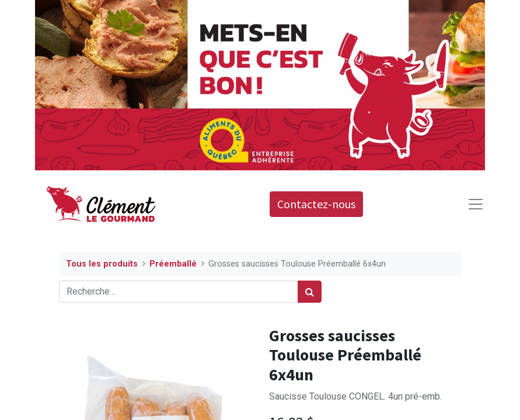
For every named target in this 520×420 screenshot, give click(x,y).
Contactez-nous (316, 204)
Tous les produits (102, 264)
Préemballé (173, 264)
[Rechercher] (310, 292)
